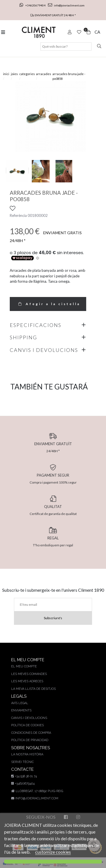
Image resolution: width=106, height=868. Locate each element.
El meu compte (24, 666)
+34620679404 (33, 5)
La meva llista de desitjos (33, 689)
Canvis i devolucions (29, 718)
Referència (18, 215)
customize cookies (53, 852)
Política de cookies (27, 725)
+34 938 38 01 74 (24, 776)
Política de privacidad (30, 740)
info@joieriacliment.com (66, 5)
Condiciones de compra (31, 733)
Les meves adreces (27, 681)
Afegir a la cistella (48, 304)
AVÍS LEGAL (20, 703)
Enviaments (21, 710)
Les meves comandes (29, 674)
